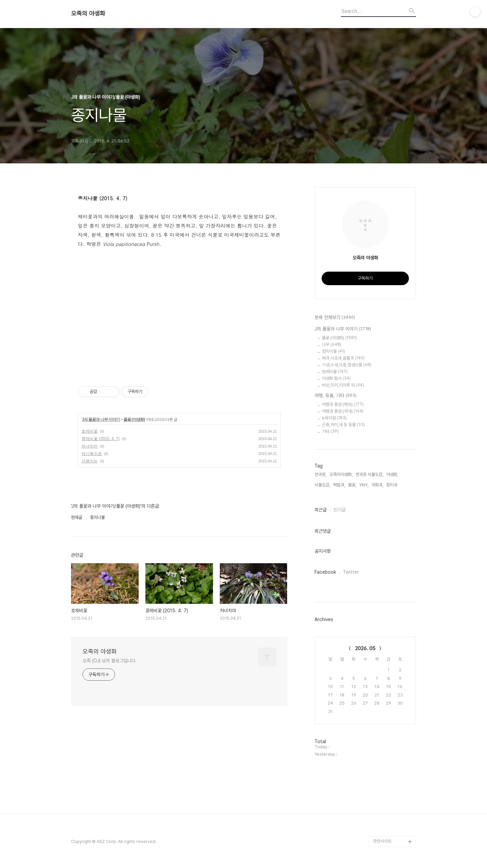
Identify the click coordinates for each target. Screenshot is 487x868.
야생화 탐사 (336, 378)
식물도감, (322, 485)
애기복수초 (92, 454)
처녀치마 (90, 446)
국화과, (377, 485)
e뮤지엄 (334, 418)
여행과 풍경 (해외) (343, 404)
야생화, (392, 474)
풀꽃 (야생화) (134, 419)
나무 (332, 345)
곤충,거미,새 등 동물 (343, 425)
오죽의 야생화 (88, 14)
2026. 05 (365, 648)
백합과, (339, 485)
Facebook (325, 572)
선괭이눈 (90, 461)
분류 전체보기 (335, 318)
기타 (330, 431)
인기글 (340, 510)
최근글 (321, 510)
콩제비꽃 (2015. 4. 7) (101, 439)
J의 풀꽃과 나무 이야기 (101, 419)
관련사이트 (382, 841)
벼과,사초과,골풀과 (343, 358)
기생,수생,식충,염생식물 (347, 365)
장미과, (392, 485)
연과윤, (321, 474)
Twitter (351, 572)
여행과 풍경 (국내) (343, 411)
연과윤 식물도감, (369, 474)
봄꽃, (352, 485)
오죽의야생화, (341, 474)
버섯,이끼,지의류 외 (343, 385)
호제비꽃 (90, 431)
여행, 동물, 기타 (335, 396)
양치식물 (333, 351)
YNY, (364, 485)
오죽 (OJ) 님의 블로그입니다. (110, 661)
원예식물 (335, 372)
